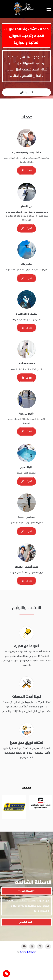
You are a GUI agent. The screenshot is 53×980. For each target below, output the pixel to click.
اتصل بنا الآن (27, 92)
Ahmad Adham (28, 952)
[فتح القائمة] (49, 9)
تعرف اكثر (26, 170)
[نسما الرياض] (24, 9)
